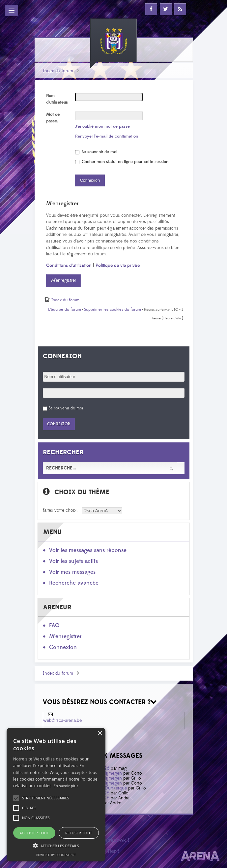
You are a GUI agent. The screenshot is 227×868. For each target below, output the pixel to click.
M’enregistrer (64, 280)
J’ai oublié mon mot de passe (102, 126)
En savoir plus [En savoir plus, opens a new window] (66, 786)
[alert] (56, 795)
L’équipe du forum (65, 309)
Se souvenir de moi (96, 152)
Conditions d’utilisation (69, 266)
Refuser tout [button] (79, 833)
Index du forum (58, 71)
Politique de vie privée (118, 266)
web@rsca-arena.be (62, 721)
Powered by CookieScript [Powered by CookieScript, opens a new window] (56, 855)
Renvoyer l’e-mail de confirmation (107, 136)
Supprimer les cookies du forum (113, 309)
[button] (46, 798)
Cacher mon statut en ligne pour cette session (122, 162)
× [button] (100, 734)
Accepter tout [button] (34, 833)
